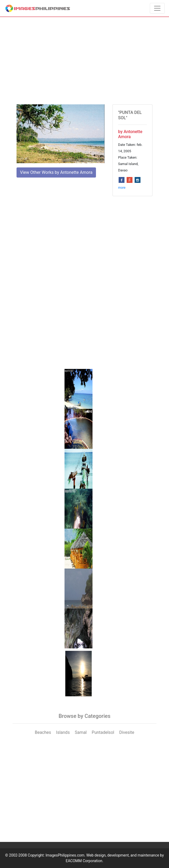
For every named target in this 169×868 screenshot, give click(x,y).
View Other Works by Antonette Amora (56, 172)
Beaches (43, 732)
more (122, 188)
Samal (81, 732)
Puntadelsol (103, 732)
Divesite (127, 732)
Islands (63, 732)
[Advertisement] (84, 61)
